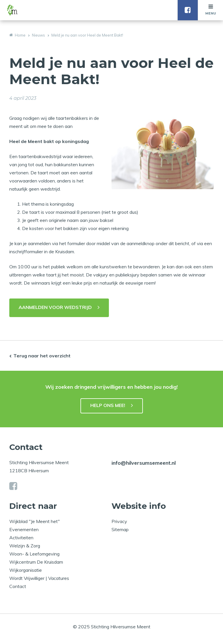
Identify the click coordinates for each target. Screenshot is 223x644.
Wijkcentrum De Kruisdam (36, 562)
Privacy (119, 521)
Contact (18, 586)
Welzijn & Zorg (25, 546)
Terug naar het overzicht (42, 356)
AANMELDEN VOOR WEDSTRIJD (55, 307)
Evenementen (24, 529)
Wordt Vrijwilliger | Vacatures (39, 578)
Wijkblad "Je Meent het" (35, 521)
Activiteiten (21, 538)
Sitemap (120, 529)
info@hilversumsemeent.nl (144, 463)
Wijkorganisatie (26, 570)
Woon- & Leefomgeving (34, 554)
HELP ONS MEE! (108, 405)
